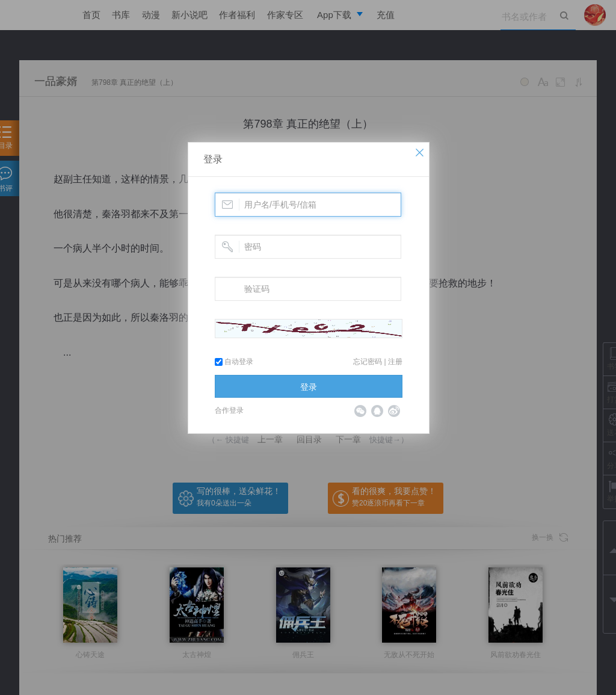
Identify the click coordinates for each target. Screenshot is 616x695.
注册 (395, 362)
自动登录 (234, 362)
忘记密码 (368, 362)
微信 (360, 411)
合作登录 (229, 410)
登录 (213, 159)
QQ (377, 411)
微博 (394, 411)
